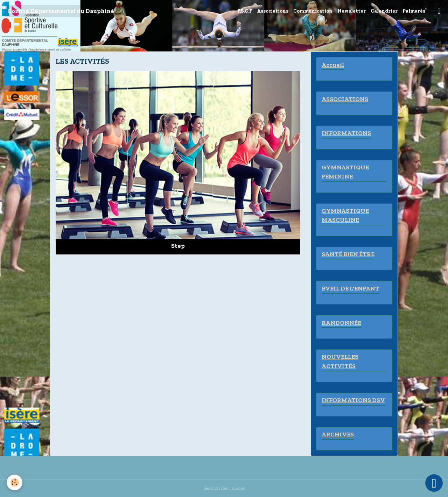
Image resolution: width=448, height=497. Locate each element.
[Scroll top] (434, 483)
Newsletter (352, 11)
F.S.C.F (245, 11)
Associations (273, 11)
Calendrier (384, 11)
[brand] (61, 11)
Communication (313, 11)
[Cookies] (15, 482)
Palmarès (414, 11)
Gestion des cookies (224, 488)
